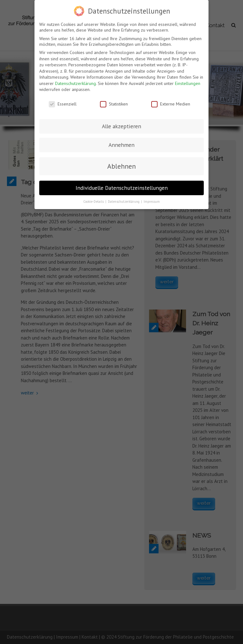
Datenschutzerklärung (75, 83)
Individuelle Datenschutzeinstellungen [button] (122, 187)
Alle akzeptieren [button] (121, 126)
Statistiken (114, 104)
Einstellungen (188, 83)
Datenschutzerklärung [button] (124, 201)
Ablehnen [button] (121, 166)
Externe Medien (171, 104)
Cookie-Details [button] (94, 201)
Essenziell (63, 104)
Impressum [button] (152, 201)
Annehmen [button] (121, 144)
